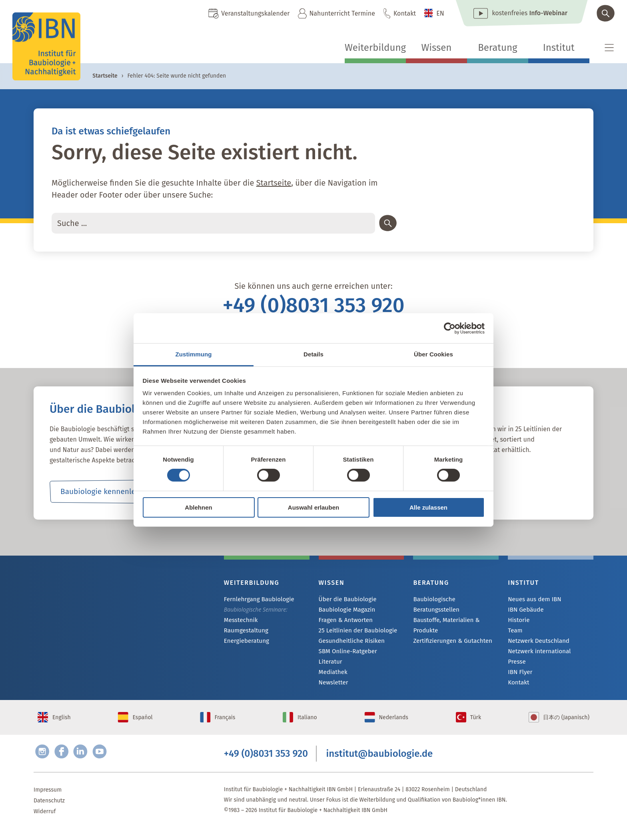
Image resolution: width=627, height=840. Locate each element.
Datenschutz (49, 812)
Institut (559, 48)
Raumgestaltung (245, 631)
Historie (518, 621)
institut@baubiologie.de (380, 763)
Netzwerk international (537, 653)
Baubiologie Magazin (345, 610)
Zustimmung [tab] (194, 354)
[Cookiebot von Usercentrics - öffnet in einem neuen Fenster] (450, 328)
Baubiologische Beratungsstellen (455, 599)
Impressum (48, 801)
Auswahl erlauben (313, 507)
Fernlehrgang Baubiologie (256, 599)
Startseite (105, 76)
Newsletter (332, 686)
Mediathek (332, 675)
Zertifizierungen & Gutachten (449, 631)
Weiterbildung (375, 48)
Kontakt (405, 13)
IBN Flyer (519, 675)
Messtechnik (240, 621)
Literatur (330, 664)
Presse (516, 664)
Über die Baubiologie (345, 599)
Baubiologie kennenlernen (106, 492)
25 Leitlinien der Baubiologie (355, 632)
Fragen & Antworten (344, 621)
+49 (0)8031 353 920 (313, 305)
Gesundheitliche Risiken (349, 643)
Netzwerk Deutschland (536, 643)
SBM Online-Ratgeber (346, 653)
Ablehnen (198, 507)
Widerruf (45, 823)
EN (440, 13)
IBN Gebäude (524, 610)
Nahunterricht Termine (342, 13)
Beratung (497, 48)
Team (515, 632)
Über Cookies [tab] (433, 354)
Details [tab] (313, 354)
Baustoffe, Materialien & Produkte (444, 615)
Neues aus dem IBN (532, 599)
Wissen (436, 48)
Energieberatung (245, 642)
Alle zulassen (428, 507)
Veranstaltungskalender (255, 13)
